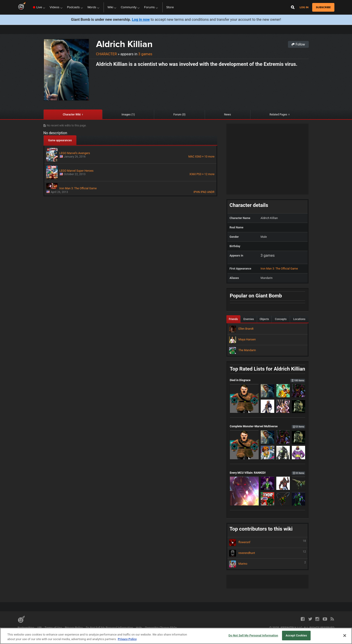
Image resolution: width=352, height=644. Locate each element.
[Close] (345, 636)
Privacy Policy (74, 628)
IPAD (204, 192)
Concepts (281, 319)
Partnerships (26, 628)
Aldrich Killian (124, 44)
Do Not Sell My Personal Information (109, 628)
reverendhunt (268, 553)
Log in (304, 7)
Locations (299, 319)
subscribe (323, 7)
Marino (268, 564)
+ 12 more (208, 174)
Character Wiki (72, 115)
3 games (145, 54)
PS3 (199, 174)
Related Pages (278, 115)
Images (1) (128, 115)
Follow (298, 44)
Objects (264, 319)
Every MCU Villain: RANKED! (268, 473)
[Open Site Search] (293, 7)
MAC (191, 157)
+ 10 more (208, 157)
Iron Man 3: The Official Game (279, 269)
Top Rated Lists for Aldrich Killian (268, 369)
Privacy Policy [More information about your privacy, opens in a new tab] (127, 639)
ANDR (211, 192)
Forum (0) (179, 115)
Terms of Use (53, 628)
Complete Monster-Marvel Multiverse (268, 426)
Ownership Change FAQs (161, 628)
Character (106, 54)
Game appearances (60, 140)
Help (139, 628)
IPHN (197, 192)
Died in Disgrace (268, 380)
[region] (176, 636)
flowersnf (268, 542)
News (228, 115)
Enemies (249, 319)
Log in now (141, 20)
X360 (198, 157)
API (39, 628)
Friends (233, 319)
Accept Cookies (296, 635)
